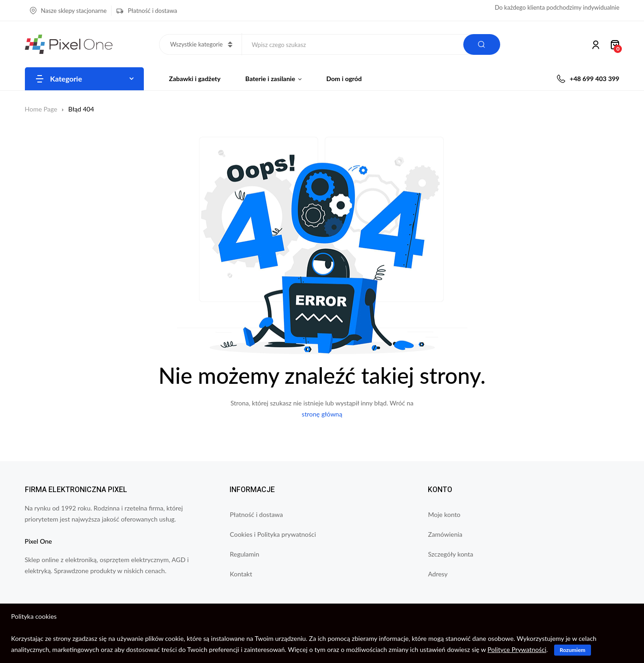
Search (482, 44)
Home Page (41, 109)
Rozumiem (573, 650)
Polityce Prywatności (517, 649)
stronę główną (322, 414)
